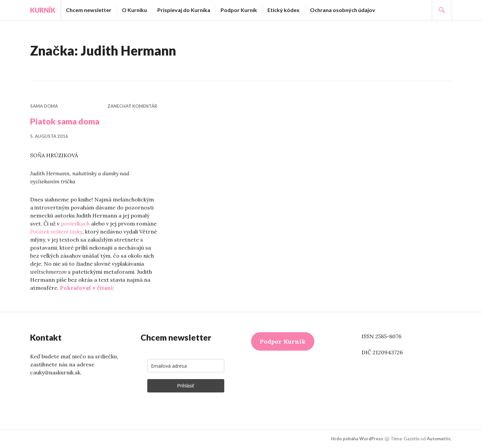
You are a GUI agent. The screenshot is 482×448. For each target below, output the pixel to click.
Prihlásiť (186, 386)
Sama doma (44, 106)
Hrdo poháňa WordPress (357, 439)
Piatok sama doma (65, 121)
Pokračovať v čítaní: (87, 288)
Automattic (439, 439)
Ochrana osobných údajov (343, 10)
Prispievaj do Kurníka (184, 10)
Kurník (43, 10)
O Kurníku (134, 10)
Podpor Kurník (239, 10)
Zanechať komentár (132, 106)
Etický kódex (284, 10)
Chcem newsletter (89, 10)
